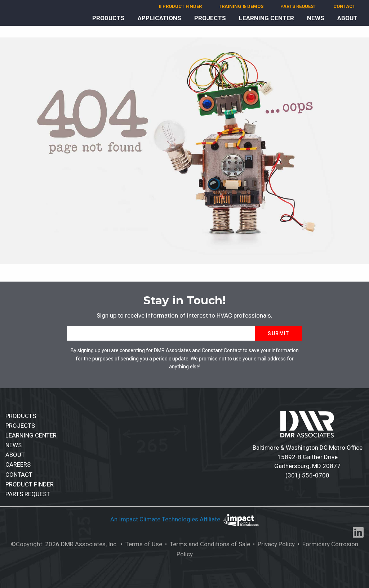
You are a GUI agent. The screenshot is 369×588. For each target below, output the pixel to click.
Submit (278, 333)
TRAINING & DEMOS (241, 6)
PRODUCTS (108, 18)
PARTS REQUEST (298, 6)
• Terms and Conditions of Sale (207, 544)
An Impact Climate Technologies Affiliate (166, 520)
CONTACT (344, 6)
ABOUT (347, 18)
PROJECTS (210, 18)
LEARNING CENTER (266, 18)
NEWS (316, 18)
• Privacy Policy (273, 544)
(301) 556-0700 (307, 475)
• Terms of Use (141, 544)
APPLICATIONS (159, 18)
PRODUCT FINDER (180, 6)
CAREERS (18, 464)
